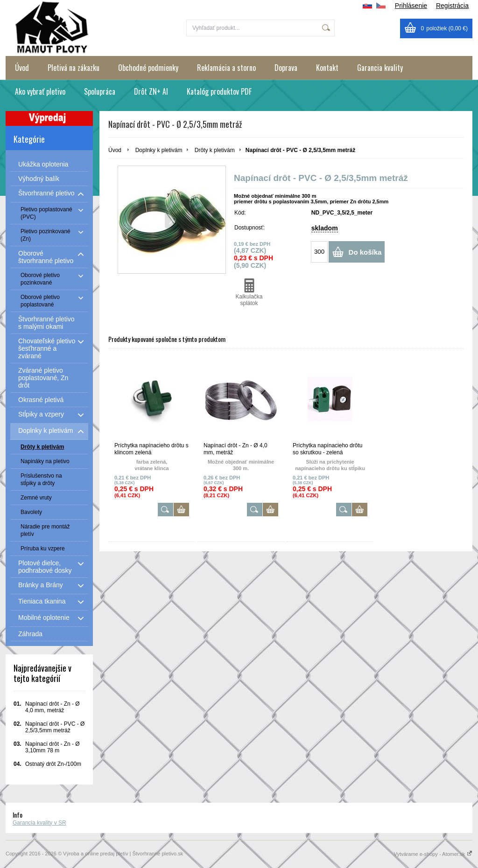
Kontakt (327, 68)
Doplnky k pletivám (159, 150)
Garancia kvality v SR (39, 823)
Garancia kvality (380, 68)
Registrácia (452, 6)
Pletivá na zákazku (74, 68)
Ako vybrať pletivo (40, 91)
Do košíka (365, 252)
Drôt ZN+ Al (151, 91)
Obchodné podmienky (148, 68)
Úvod (22, 68)
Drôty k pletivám (215, 150)
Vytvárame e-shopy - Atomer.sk (433, 854)
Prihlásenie (411, 6)
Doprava (286, 68)
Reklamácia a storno (226, 68)
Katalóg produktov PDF (219, 91)
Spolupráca (100, 91)
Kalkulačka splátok (249, 292)
